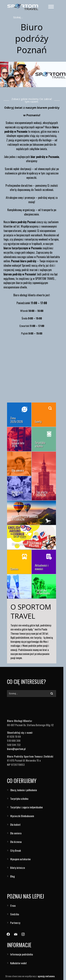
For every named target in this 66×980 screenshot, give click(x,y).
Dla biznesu (18, 593)
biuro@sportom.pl (16, 749)
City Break (16, 850)
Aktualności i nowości (42, 567)
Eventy (38, 422)
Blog (12, 876)
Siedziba (15, 914)
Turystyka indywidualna (43, 592)
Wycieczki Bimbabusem (22, 816)
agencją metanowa (46, 976)
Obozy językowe (20, 544)
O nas (13, 905)
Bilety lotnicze (18, 868)
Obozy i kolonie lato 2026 (18, 443)
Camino (14, 569)
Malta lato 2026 (17, 494)
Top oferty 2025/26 (42, 494)
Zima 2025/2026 (17, 420)
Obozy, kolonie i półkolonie (24, 790)
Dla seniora (18, 470)
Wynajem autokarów (20, 859)
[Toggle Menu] (51, 7)
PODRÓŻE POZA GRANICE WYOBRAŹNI (25, 518)
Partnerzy (15, 923)
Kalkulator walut (18, 963)
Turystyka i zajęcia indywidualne (26, 807)
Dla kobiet (15, 824)
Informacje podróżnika (22, 954)
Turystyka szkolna (40, 445)
